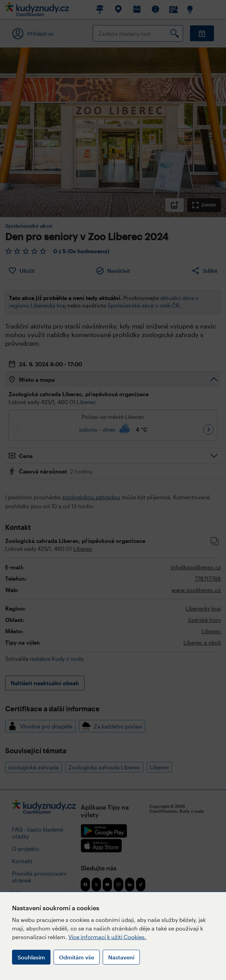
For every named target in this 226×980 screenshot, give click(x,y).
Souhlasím (31, 957)
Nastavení (121, 957)
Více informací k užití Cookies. (107, 937)
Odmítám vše (77, 957)
